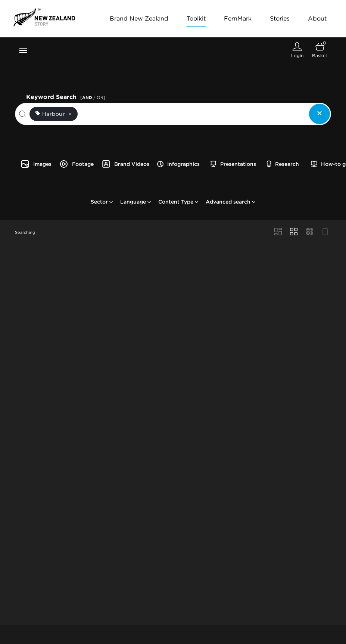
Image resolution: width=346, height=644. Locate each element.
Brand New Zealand (139, 18)
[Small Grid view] (309, 232)
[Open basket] (320, 50)
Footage (77, 164)
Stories (280, 18)
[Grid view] (294, 232)
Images (36, 164)
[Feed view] (325, 232)
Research (283, 164)
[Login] (297, 50)
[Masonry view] (278, 232)
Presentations (233, 164)
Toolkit (196, 18)
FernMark (238, 18)
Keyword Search (67, 96)
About (317, 18)
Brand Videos (125, 164)
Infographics (178, 164)
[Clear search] (319, 114)
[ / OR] (93, 97)
